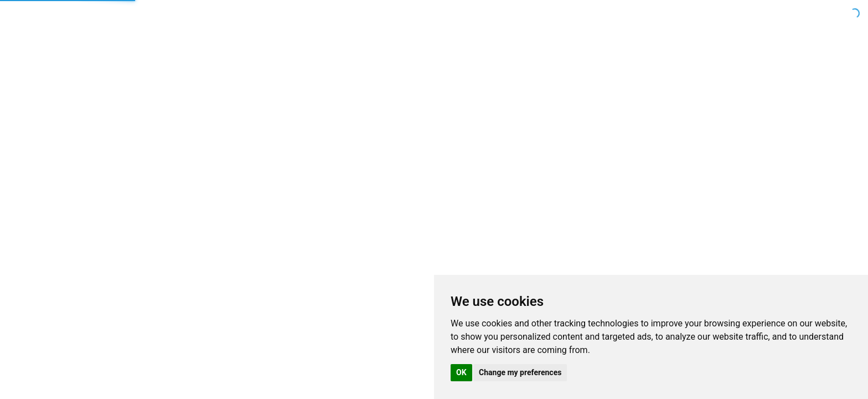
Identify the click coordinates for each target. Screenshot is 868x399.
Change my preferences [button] (520, 372)
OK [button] (461, 372)
